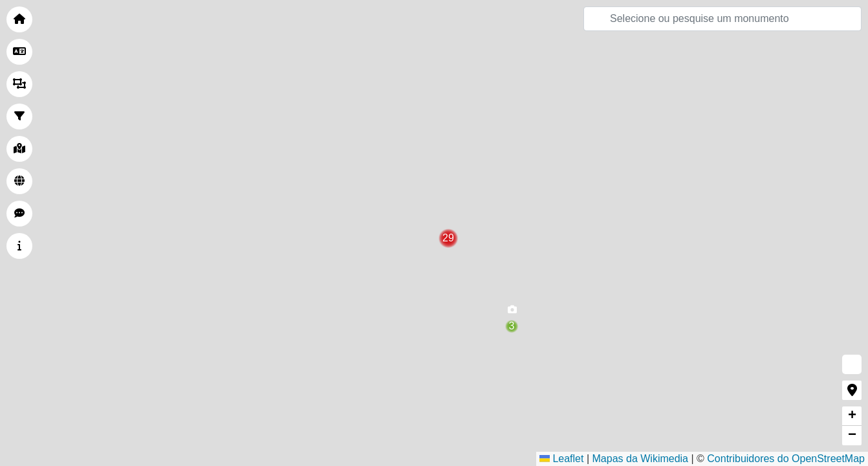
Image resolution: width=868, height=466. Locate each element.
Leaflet (561, 459)
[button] (512, 313)
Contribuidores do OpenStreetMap (786, 459)
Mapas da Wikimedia (641, 459)
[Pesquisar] (722, 19)
